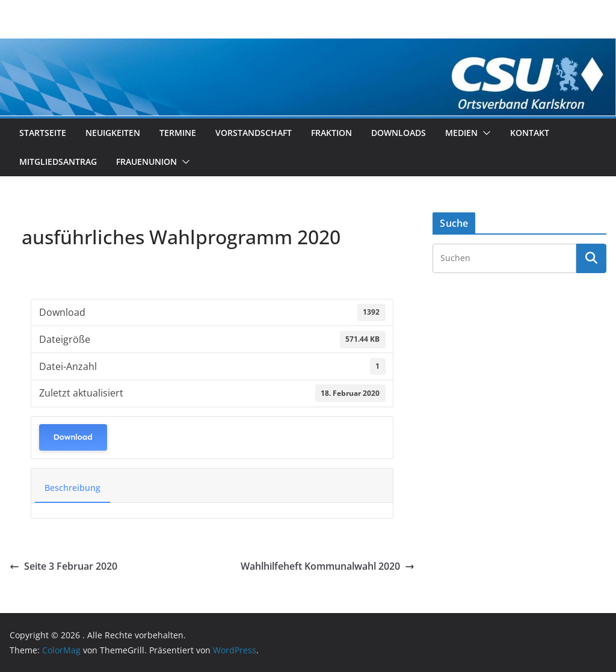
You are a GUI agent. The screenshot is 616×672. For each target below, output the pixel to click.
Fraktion (331, 133)
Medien (461, 133)
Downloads (399, 133)
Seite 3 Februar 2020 (63, 566)
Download (73, 437)
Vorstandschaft (254, 133)
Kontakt (530, 133)
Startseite (43, 133)
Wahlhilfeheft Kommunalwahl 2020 (328, 566)
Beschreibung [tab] (72, 488)
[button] (484, 133)
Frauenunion (146, 162)
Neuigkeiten (113, 133)
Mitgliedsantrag (58, 162)
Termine (178, 133)
